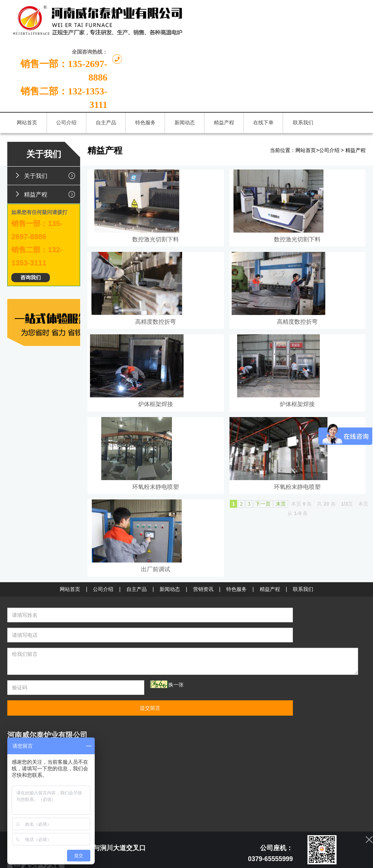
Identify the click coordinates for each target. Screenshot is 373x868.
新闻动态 (170, 665)
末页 (281, 555)
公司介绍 (329, 104)
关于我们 (46, 129)
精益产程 (46, 148)
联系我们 (303, 665)
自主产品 (137, 665)
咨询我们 (31, 231)
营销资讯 (203, 665)
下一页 (263, 555)
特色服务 (236, 665)
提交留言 (272, 744)
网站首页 (306, 104)
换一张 (119, 741)
